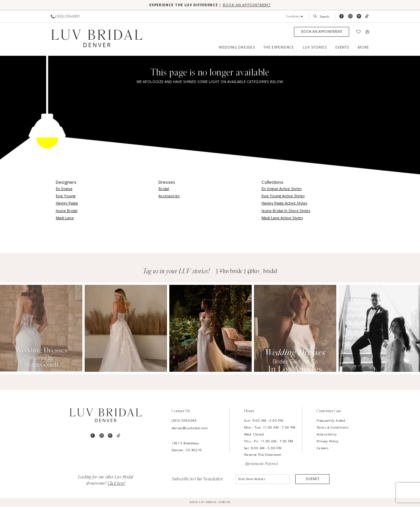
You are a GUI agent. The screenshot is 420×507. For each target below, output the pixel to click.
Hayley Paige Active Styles (284, 203)
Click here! (116, 484)
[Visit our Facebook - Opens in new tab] (341, 17)
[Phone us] (65, 17)
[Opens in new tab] (41, 329)
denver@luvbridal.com (190, 428)
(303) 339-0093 (184, 421)
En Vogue (64, 189)
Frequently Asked (331, 421)
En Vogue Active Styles (282, 189)
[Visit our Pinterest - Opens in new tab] (359, 17)
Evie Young (66, 196)
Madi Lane (65, 218)
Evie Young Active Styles (283, 196)
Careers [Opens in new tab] (323, 448)
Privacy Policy (327, 442)
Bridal (164, 189)
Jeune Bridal (67, 211)
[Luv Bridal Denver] (97, 40)
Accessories (169, 196)
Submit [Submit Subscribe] (313, 480)
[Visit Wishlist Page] (359, 32)
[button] (295, 17)
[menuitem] (65, 17)
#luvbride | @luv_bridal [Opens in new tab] (248, 272)
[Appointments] (322, 32)
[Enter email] (263, 480)
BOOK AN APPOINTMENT (250, 5)
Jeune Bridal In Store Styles (286, 211)
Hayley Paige (67, 203)
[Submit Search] (316, 17)
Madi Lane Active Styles (282, 218)
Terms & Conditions (333, 428)
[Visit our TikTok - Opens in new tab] (367, 17)
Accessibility (327, 435)
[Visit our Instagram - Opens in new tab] (350, 17)
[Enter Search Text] (322, 17)
